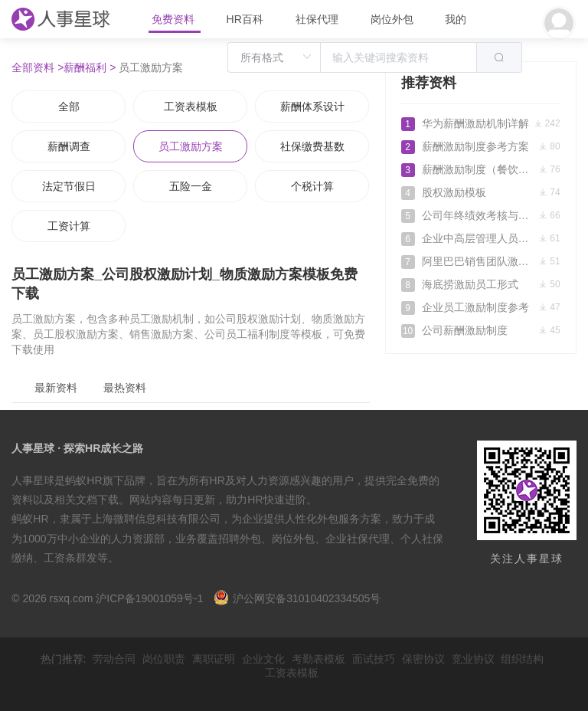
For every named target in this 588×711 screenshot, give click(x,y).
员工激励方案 (191, 146)
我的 (456, 19)
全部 (69, 106)
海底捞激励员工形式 (481, 284)
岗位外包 (392, 19)
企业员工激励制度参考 (481, 307)
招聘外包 (240, 539)
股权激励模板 (481, 192)
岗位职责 (164, 659)
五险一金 (191, 186)
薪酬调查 (69, 146)
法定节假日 (69, 186)
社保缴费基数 (312, 146)
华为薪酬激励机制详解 (481, 123)
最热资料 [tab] (125, 388)
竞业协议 (473, 659)
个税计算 (312, 186)
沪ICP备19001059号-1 (149, 598)
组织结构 (522, 659)
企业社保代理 (358, 539)
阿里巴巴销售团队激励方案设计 (481, 261)
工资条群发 (70, 558)
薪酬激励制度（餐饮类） (481, 169)
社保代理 (317, 19)
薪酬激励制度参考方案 (481, 146)
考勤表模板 (318, 659)
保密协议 (423, 659)
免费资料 (175, 19)
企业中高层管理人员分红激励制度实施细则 (481, 238)
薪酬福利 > (90, 67)
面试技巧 (374, 659)
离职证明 (214, 659)
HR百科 (247, 19)
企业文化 (263, 659)
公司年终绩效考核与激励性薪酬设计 (481, 215)
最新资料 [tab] (56, 388)
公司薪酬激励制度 (481, 330)
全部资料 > (38, 67)
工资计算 (69, 226)
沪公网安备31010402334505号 (297, 598)
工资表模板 (191, 106)
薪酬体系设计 (312, 106)
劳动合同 (114, 659)
